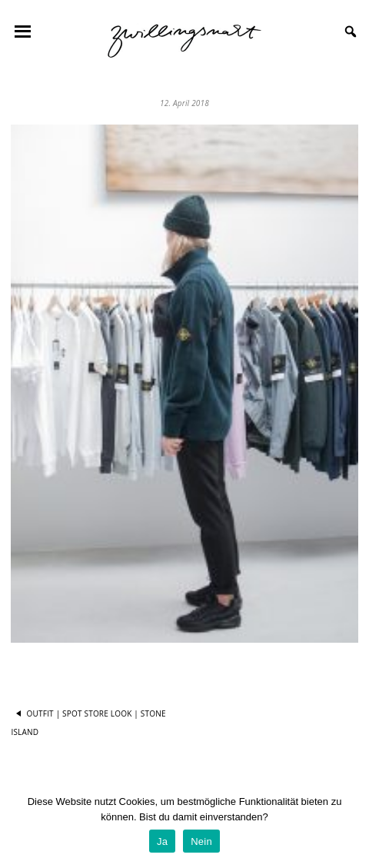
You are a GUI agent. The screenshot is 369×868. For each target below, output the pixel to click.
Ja (162, 841)
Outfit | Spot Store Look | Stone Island (88, 722)
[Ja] (350, 826)
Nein (201, 841)
